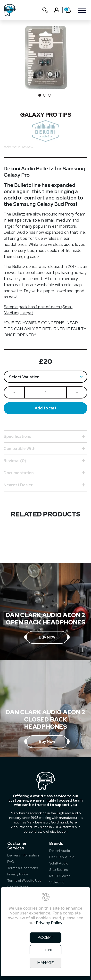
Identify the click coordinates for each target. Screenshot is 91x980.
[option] (45, 57)
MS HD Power (60, 876)
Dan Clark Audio (62, 857)
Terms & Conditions (23, 868)
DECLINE (45, 950)
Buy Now (47, 637)
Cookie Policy (17, 887)
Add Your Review (18, 147)
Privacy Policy (18, 874)
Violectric (57, 882)
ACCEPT (46, 937)
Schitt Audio (59, 863)
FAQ (11, 862)
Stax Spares (58, 870)
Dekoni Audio (60, 851)
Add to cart (46, 408)
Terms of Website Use (24, 880)
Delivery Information (23, 855)
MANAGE (45, 963)
